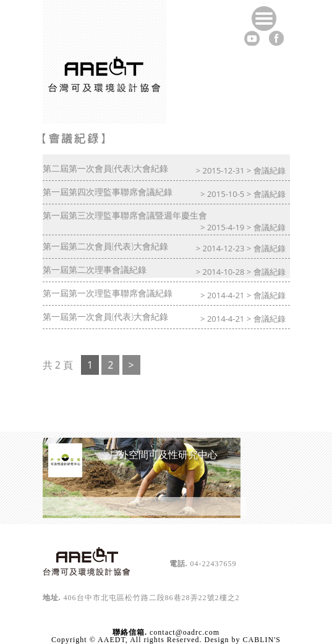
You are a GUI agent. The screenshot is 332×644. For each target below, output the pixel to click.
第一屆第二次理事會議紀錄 (95, 270)
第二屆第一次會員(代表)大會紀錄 (106, 168)
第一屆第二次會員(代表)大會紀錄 (106, 246)
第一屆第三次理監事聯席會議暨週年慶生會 (125, 215)
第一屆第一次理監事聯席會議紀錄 (108, 293)
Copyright (69, 640)
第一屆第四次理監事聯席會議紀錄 (108, 192)
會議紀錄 (270, 170)
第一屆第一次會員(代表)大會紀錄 (106, 316)
